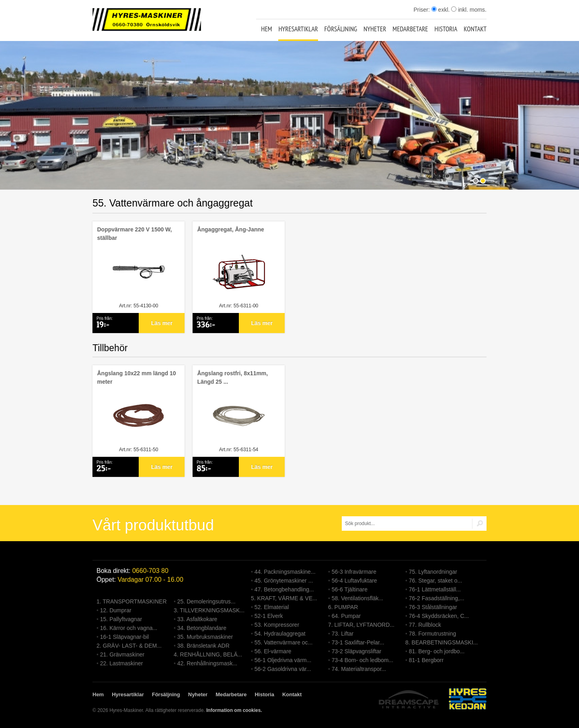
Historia (446, 29)
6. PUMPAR (343, 607)
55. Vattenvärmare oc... (283, 642)
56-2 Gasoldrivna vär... (283, 669)
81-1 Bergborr (426, 660)
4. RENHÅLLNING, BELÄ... (208, 654)
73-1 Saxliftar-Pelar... (358, 642)
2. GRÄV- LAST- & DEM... (129, 646)
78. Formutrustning (433, 634)
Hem (266, 29)
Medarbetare (410, 29)
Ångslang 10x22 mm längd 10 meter (136, 377)
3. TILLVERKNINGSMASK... (209, 610)
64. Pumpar (346, 616)
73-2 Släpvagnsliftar (357, 651)
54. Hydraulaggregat (280, 634)
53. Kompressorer (277, 625)
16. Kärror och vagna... (129, 628)
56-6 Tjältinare (350, 589)
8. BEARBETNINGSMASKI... (442, 642)
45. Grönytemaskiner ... (284, 581)
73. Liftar (343, 634)
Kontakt (475, 29)
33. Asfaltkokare (197, 619)
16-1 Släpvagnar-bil (124, 637)
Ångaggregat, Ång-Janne (230, 229)
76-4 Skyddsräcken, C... (439, 616)
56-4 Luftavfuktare (354, 581)
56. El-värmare (273, 651)
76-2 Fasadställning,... (437, 598)
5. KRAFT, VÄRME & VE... (284, 598)
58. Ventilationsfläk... (357, 598)
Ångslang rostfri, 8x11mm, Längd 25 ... (232, 377)
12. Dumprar (116, 610)
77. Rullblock (425, 625)
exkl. (441, 10)
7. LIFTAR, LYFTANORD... (361, 625)
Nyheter (375, 29)
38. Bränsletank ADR (203, 646)
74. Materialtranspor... (359, 669)
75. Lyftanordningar (433, 572)
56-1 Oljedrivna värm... (283, 660)
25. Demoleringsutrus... (206, 601)
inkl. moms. (469, 10)
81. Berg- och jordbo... (437, 651)
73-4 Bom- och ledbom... (362, 660)
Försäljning (341, 29)
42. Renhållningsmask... (207, 663)
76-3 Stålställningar (433, 607)
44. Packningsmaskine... (285, 572)
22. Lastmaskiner (122, 663)
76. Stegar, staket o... (435, 581)
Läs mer (162, 323)
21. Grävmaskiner (122, 654)
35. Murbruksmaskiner (205, 637)
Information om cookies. (234, 710)
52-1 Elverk (269, 616)
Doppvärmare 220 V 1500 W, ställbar (134, 234)
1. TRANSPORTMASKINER (132, 601)
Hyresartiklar (298, 29)
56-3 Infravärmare (354, 572)
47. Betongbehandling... (284, 589)
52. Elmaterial (272, 607)
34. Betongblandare (202, 628)
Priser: (422, 10)
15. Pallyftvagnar (121, 619)
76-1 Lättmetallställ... (435, 589)
